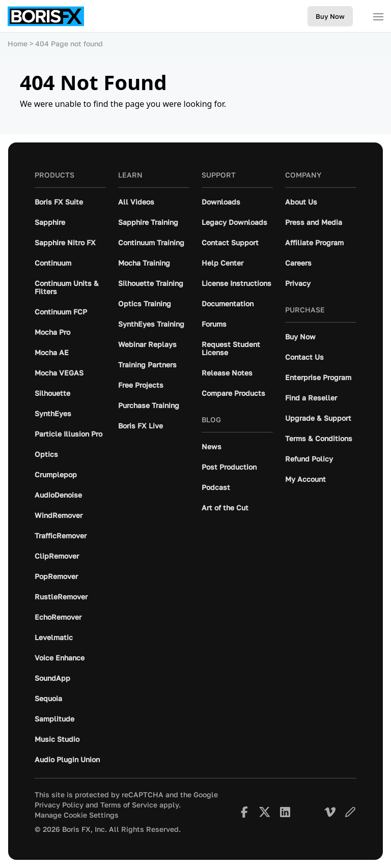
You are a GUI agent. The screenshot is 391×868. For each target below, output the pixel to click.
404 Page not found (69, 44)
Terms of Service (129, 805)
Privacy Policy (59, 805)
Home (18, 44)
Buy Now (330, 16)
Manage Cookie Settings (77, 815)
